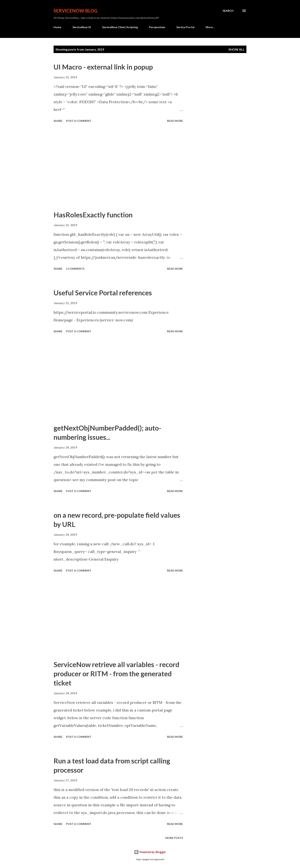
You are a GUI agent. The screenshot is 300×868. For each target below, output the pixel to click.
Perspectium (157, 27)
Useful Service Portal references (103, 293)
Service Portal (185, 27)
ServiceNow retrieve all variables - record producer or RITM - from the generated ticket (116, 674)
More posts (174, 838)
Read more (175, 121)
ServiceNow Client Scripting (120, 27)
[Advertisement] (118, 167)
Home (57, 27)
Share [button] (58, 121)
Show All (236, 49)
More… (210, 27)
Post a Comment (79, 121)
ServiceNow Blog (75, 11)
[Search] (228, 11)
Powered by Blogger (150, 852)
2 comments (75, 269)
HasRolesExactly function (93, 215)
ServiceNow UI (82, 27)
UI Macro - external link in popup (103, 67)
